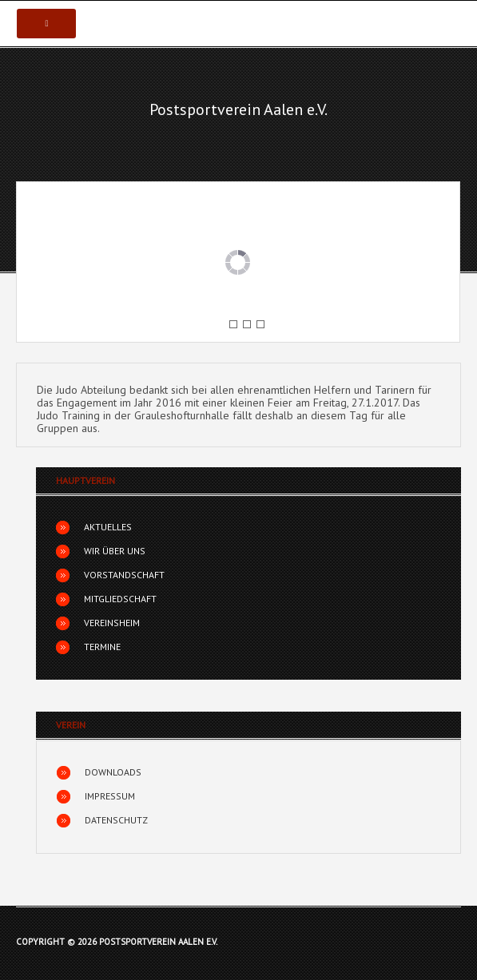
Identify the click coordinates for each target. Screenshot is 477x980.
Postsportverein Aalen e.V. (238, 109)
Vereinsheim (112, 623)
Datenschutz (116, 820)
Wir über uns (115, 551)
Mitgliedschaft (120, 599)
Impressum (110, 796)
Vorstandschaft (124, 575)
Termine (102, 647)
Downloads (113, 772)
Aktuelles (108, 527)
